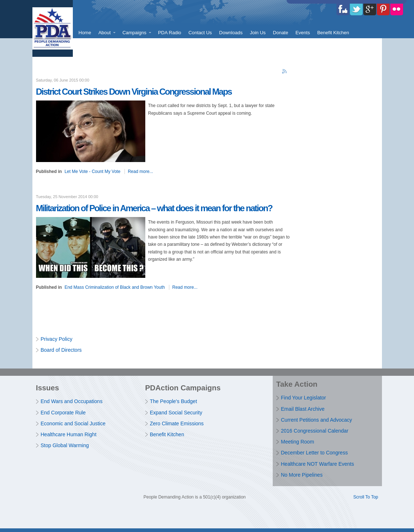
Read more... (140, 172)
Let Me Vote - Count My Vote (92, 172)
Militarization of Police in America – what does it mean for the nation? (154, 208)
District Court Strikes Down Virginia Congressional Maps (134, 92)
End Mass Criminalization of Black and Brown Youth (115, 287)
